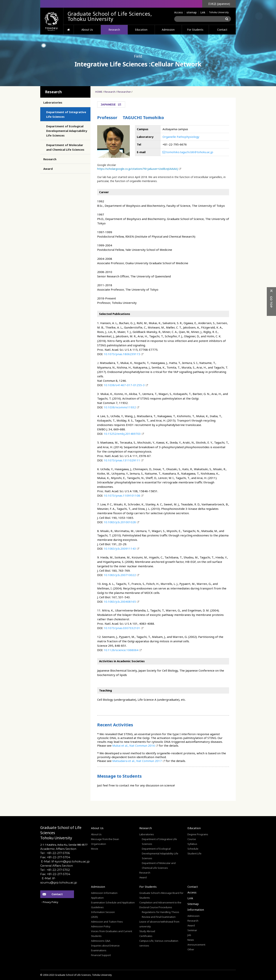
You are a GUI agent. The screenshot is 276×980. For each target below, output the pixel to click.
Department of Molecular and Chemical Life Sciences (65, 147)
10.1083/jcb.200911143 (120, 548)
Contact (222, 30)
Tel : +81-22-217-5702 (55, 870)
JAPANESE (108, 105)
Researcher (124, 92)
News (191, 940)
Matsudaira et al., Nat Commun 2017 (137, 761)
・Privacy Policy (49, 902)
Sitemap (193, 904)
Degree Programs (198, 834)
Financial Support (101, 955)
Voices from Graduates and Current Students (112, 934)
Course (192, 839)
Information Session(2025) (103, 914)
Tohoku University (219, 12)
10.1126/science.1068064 (121, 650)
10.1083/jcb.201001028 (120, 522)
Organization (99, 844)
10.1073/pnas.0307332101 (122, 628)
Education (141, 30)
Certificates (146, 936)
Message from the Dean (105, 839)
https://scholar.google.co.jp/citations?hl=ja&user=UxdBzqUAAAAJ (138, 169)
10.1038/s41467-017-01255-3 (124, 385)
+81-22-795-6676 (175, 144)
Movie (95, 849)
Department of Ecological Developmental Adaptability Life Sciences (67, 131)
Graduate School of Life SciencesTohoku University (61, 833)
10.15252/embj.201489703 (122, 434)
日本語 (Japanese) (219, 4)
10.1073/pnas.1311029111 (122, 460)
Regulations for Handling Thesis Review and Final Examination (161, 914)
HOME (69, 30)
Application (97, 898)
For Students (195, 30)
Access (179, 12)
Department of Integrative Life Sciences (66, 114)
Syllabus (192, 844)
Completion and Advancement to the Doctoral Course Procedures (160, 905)
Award (48, 169)
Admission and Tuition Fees (107, 922)
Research (114, 30)
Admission (168, 30)
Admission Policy (101, 926)
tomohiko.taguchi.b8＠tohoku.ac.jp (188, 152)
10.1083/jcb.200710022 (120, 575)
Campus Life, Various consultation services (159, 943)
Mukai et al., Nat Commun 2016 (134, 745)
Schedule (193, 849)
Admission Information (104, 893)
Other (191, 949)
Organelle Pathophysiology (181, 137)
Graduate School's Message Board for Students (161, 895)
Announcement (196, 945)
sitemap (192, 12)
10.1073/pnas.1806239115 (122, 354)
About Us (87, 30)
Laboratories (53, 102)
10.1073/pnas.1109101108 (122, 495)
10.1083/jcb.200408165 (120, 602)
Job (189, 935)
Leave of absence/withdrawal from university (159, 924)
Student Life (194, 853)
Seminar (192, 930)
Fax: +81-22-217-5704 (55, 857)
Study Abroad (147, 931)
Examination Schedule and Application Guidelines (113, 905)
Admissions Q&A (101, 941)
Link (203, 12)
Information (196, 910)
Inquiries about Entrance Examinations (105, 948)
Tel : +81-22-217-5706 (55, 853)
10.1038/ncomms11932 (120, 407)
